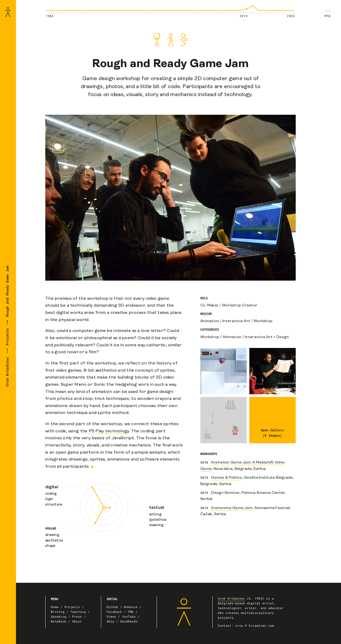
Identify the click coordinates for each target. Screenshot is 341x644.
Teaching (78, 612)
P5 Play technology (109, 431)
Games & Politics (226, 478)
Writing (58, 612)
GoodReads (129, 621)
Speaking (59, 617)
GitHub (112, 607)
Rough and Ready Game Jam (7, 292)
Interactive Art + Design (267, 337)
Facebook (114, 612)
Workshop (263, 321)
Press (77, 617)
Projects (7, 337)
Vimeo (111, 617)
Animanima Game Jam (232, 508)
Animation (210, 321)
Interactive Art (236, 321)
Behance (131, 607)
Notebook (59, 621)
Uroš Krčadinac (7, 371)
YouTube (129, 617)
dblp (110, 621)
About (77, 621)
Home (55, 607)
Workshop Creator (240, 305)
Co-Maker (210, 305)
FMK (131, 612)
